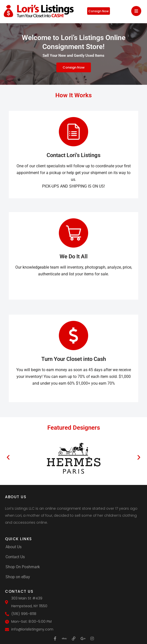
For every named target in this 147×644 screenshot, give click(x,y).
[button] (8, 457)
